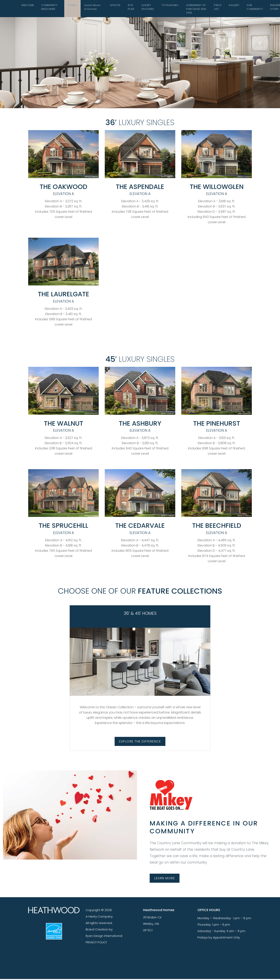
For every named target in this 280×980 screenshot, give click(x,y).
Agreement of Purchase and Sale (192, 11)
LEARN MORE (166, 879)
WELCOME (28, 7)
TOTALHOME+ (166, 7)
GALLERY (229, 7)
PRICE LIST (213, 9)
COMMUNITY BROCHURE (49, 9)
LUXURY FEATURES (145, 9)
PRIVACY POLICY (97, 943)
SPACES (113, 7)
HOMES (72, 7)
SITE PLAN (128, 9)
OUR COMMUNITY (250, 9)
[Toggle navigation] (12, 9)
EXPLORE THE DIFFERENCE (140, 741)
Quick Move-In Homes (92, 9)
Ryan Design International (105, 937)
